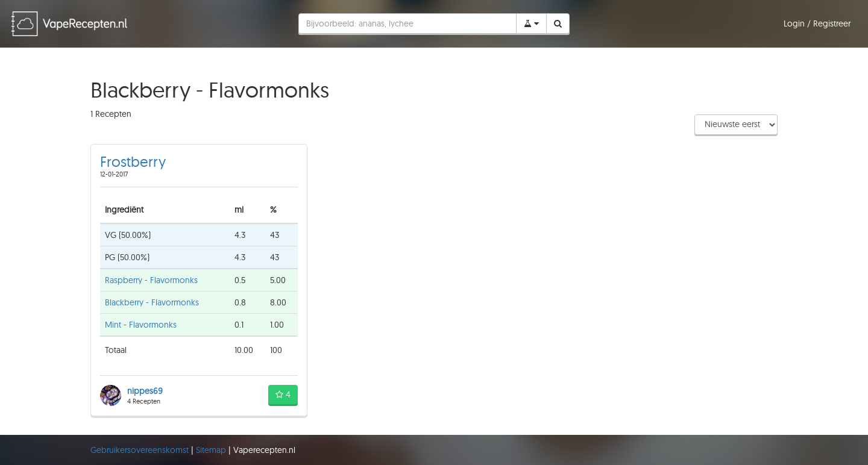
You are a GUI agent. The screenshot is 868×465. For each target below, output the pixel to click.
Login (795, 23)
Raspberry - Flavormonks (151, 280)
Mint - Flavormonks (141, 325)
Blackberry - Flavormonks (152, 302)
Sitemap (212, 450)
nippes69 (145, 391)
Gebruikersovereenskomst (141, 450)
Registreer (832, 23)
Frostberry (133, 161)
